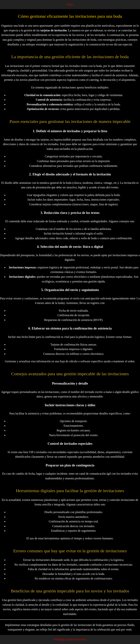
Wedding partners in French (70, 639)
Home (70, 4)
